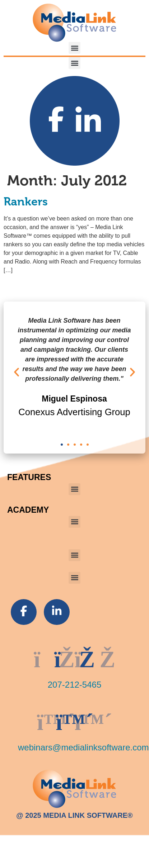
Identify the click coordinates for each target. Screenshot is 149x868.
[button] (74, 48)
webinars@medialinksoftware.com (83, 747)
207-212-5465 (74, 685)
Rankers (26, 202)
